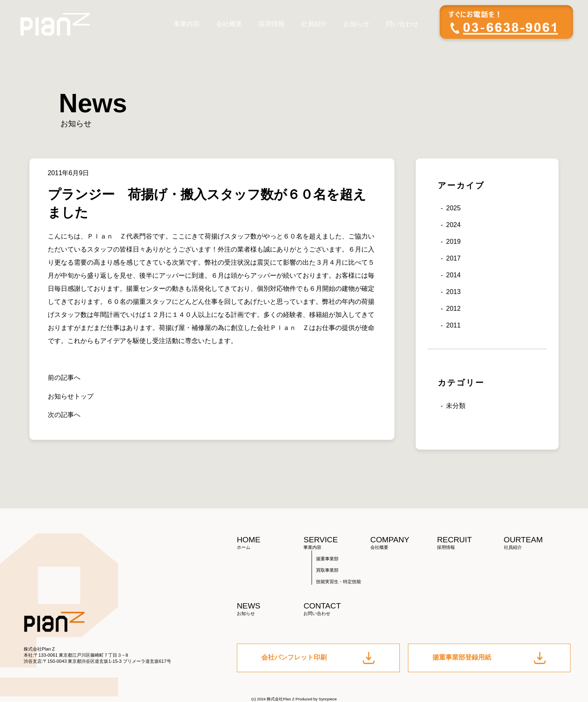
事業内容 (187, 24)
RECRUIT (470, 543)
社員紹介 (314, 24)
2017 (453, 258)
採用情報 (272, 24)
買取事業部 (327, 570)
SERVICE (337, 543)
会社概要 (229, 24)
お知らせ (356, 24)
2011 (453, 325)
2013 (453, 292)
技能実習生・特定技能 (339, 582)
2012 (453, 309)
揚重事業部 (327, 559)
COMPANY (404, 543)
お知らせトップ (71, 396)
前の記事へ (64, 378)
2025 (453, 208)
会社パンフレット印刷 (318, 658)
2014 (453, 275)
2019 (453, 242)
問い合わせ (402, 24)
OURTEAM (537, 543)
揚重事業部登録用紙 (489, 658)
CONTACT (337, 609)
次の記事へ (64, 415)
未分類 (456, 406)
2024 (453, 225)
